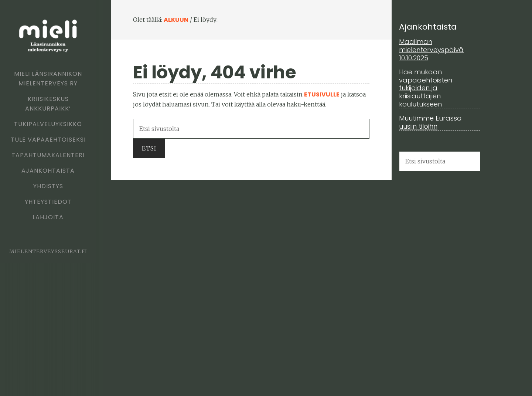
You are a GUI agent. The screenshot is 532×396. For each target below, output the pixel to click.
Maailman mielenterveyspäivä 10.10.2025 (431, 50)
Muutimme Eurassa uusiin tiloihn (430, 122)
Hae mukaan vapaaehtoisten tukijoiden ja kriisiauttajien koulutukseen (426, 88)
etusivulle (322, 94)
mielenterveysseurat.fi (48, 251)
